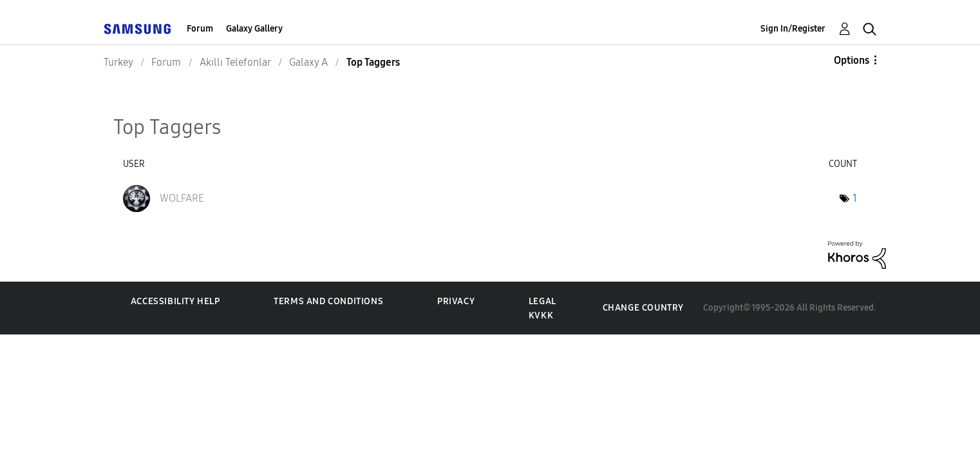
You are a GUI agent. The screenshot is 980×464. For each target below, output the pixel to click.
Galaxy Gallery (254, 29)
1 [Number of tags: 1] (855, 198)
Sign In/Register (793, 29)
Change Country (643, 308)
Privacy (456, 301)
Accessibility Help (175, 301)
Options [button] (852, 60)
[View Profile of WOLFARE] (182, 198)
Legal (542, 301)
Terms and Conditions (328, 301)
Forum (200, 29)
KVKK (541, 315)
